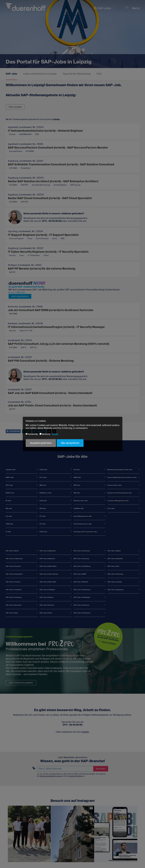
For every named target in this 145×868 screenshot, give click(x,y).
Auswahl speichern (41, 443)
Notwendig (32, 434)
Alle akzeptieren (70, 443)
